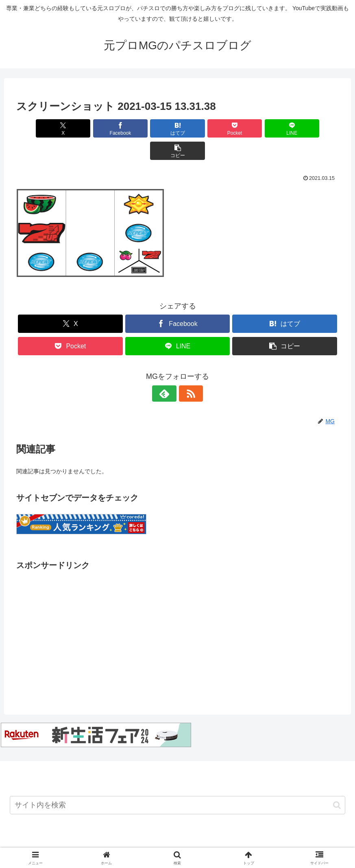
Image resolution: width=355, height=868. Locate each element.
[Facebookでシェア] (96, 128)
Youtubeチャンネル (62, 842)
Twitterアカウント (118, 842)
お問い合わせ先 (169, 842)
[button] (313, 128)
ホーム (21, 842)
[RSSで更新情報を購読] (187, 371)
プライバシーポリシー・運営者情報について (286, 842)
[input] (177, 783)
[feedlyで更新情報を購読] (168, 371)
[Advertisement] (177, 607)
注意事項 (209, 842)
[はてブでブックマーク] (150, 128)
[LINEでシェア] (259, 128)
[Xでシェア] (42, 128)
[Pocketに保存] (205, 128)
